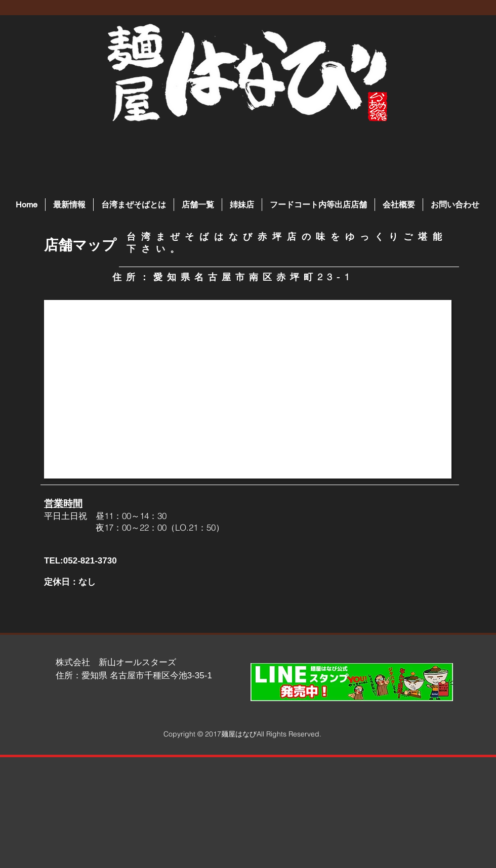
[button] (198, 205)
